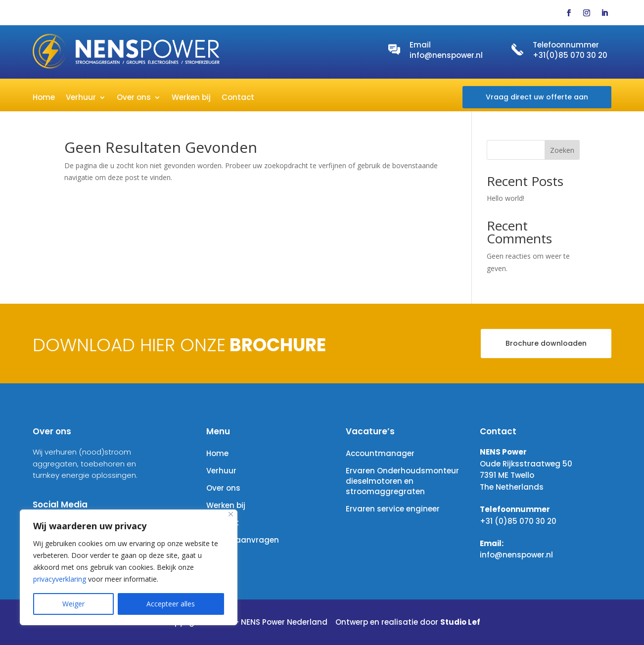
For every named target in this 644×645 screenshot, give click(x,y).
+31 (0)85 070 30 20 (518, 521)
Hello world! (506, 198)
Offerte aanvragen (243, 540)
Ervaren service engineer (393, 509)
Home (44, 98)
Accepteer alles (171, 604)
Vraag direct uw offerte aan (537, 97)
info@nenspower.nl (446, 55)
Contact (238, 98)
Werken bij (191, 98)
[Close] (231, 514)
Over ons (134, 98)
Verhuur (81, 98)
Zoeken (562, 150)
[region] (129, 567)
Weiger (73, 604)
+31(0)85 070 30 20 (570, 55)
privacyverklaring (60, 579)
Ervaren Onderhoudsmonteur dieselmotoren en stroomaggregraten (402, 481)
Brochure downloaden (546, 343)
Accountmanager (380, 453)
